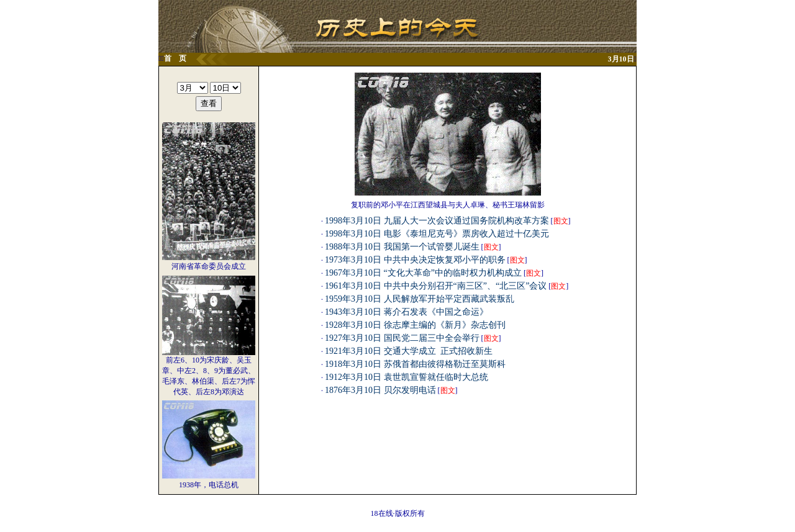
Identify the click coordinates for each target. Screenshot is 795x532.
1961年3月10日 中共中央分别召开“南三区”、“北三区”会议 (436, 286)
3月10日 (621, 59)
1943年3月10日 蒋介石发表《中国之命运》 (407, 312)
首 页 (175, 58)
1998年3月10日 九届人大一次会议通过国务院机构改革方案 (437, 221)
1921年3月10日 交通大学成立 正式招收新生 (409, 351)
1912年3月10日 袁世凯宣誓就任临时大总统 (407, 377)
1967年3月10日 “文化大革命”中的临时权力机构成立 (423, 273)
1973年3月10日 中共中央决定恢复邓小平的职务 (415, 260)
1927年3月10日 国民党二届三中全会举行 (402, 338)
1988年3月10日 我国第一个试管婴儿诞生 (402, 247)
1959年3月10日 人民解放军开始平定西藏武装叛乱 (420, 299)
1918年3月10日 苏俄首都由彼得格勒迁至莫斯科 (415, 364)
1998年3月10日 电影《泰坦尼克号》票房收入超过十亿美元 (437, 234)
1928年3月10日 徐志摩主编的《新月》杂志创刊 (415, 325)
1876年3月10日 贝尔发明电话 (380, 390)
